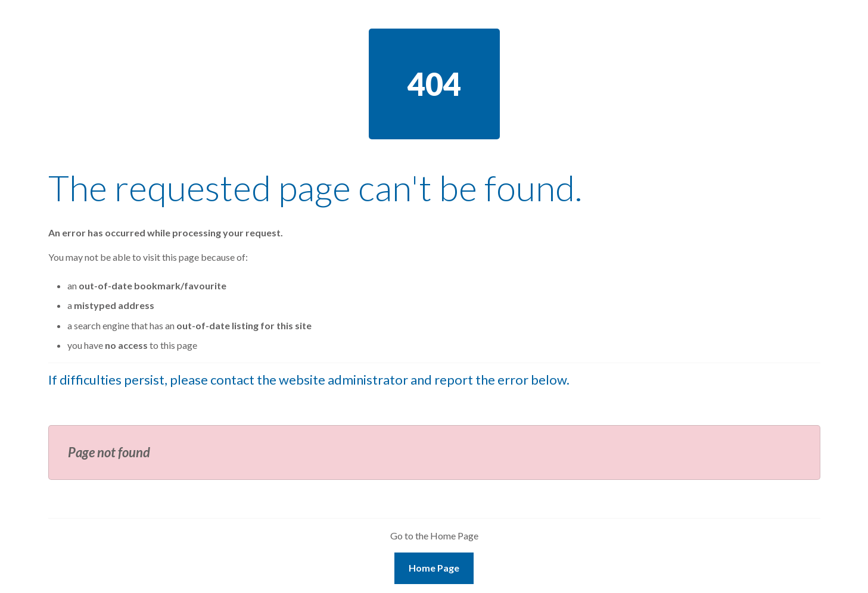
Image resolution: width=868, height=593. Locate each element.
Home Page (434, 568)
